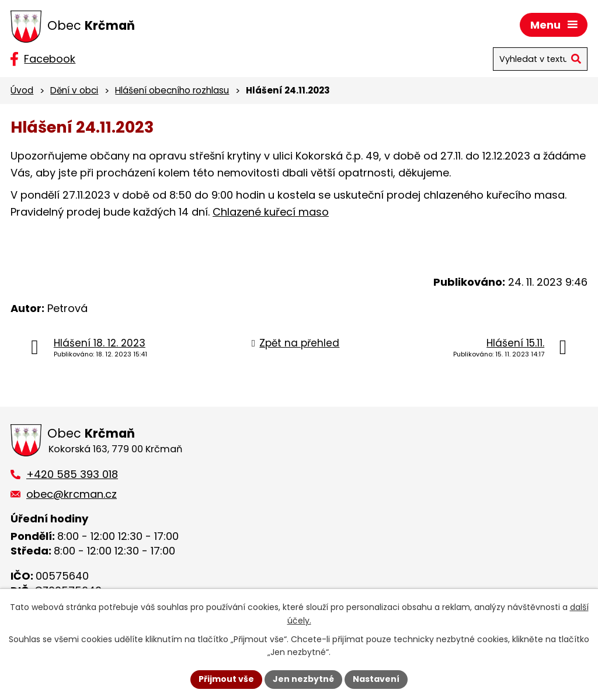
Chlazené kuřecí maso (271, 212)
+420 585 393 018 (72, 474)
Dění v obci (74, 90)
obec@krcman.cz (72, 494)
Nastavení (376, 679)
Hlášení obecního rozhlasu (172, 90)
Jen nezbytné (303, 679)
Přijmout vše (226, 679)
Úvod (22, 90)
